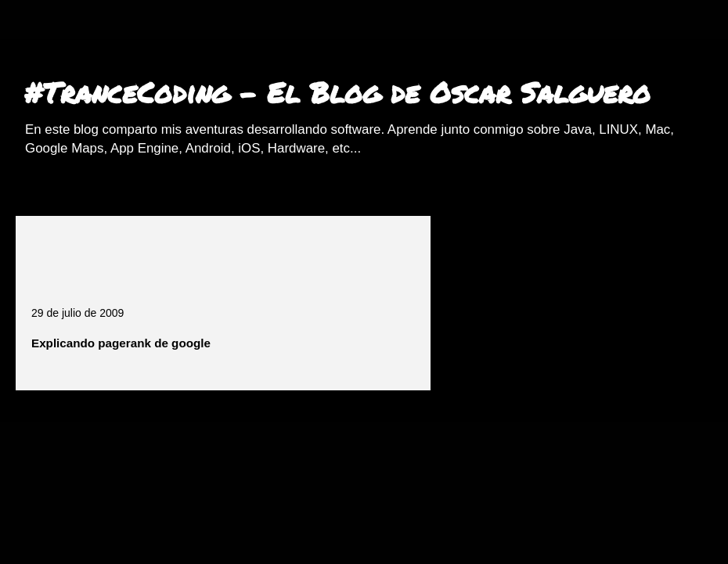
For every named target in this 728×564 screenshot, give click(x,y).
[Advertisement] (214, 255)
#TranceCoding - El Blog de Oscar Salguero (337, 92)
